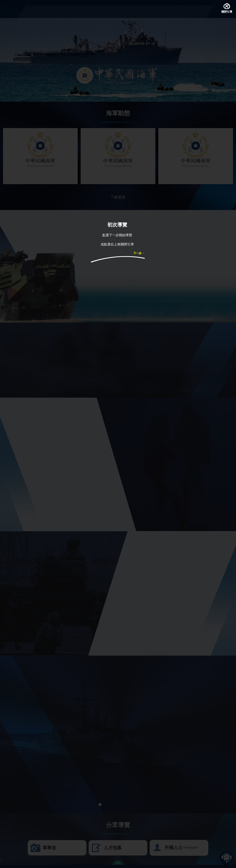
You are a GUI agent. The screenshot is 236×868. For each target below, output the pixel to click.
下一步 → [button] (139, 254)
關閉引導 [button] (227, 12)
